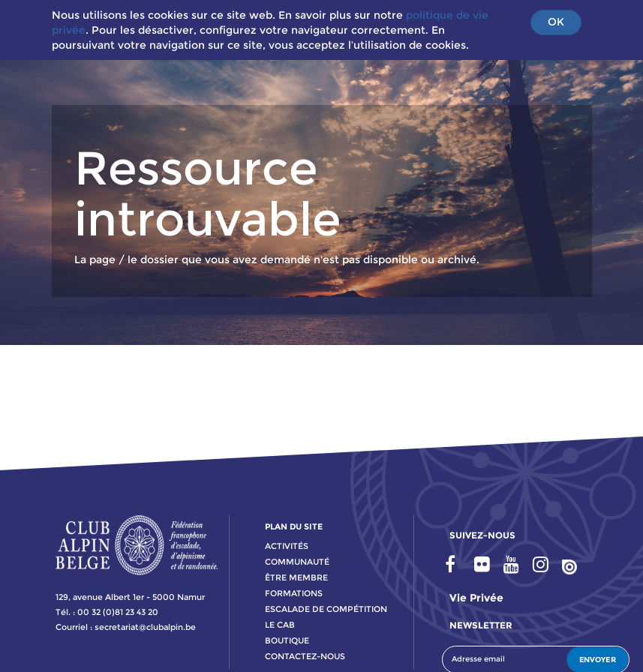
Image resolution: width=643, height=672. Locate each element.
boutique (287, 640)
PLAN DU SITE (294, 526)
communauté (297, 562)
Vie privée (476, 598)
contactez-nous (305, 656)
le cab (280, 625)
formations (294, 593)
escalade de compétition (326, 609)
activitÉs (287, 546)
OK (556, 22)
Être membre (296, 577)
